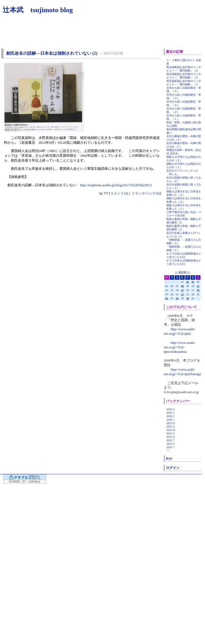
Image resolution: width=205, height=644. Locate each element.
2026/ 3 (170, 413)
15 (182, 290)
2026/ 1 (170, 420)
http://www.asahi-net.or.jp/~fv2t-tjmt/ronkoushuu (180, 347)
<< (176, 272)
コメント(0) (119, 193)
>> (188, 272)
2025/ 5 (170, 447)
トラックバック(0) (146, 193)
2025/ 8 (170, 437)
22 (182, 294)
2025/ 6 (170, 444)
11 (198, 286)
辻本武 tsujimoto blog (38, 10)
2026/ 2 (170, 416)
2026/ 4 (170, 409)
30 (188, 298)
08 (182, 286)
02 (188, 282)
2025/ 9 (170, 433)
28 (177, 298)
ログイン (173, 468)
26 (167, 298)
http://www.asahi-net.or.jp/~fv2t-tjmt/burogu (182, 372)
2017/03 (182, 272)
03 (193, 282)
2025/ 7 (170, 440)
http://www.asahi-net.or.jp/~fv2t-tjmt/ (180, 331)
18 (198, 290)
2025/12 (171, 423)
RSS (169, 458)
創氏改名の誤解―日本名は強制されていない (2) (52, 53)
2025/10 (171, 430)
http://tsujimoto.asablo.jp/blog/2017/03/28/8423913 (116, 185)
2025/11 (171, 427)
